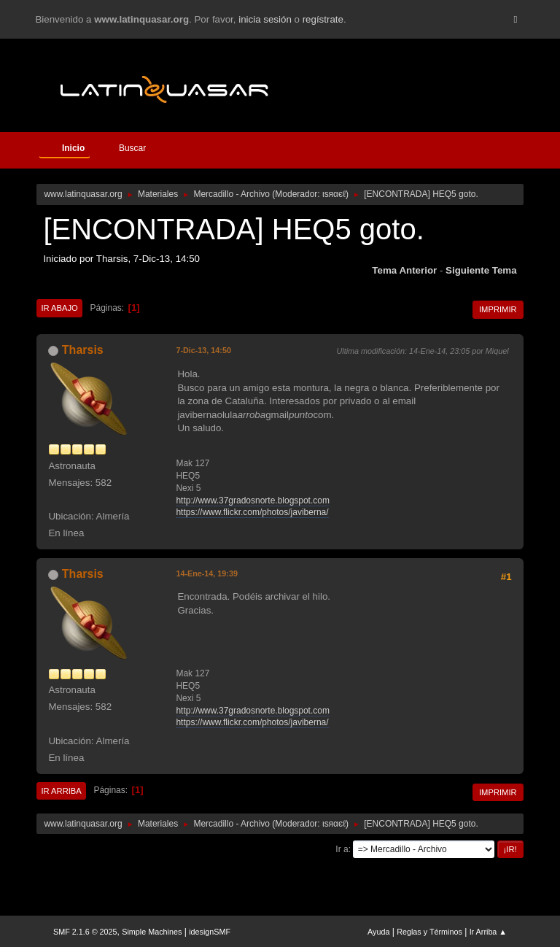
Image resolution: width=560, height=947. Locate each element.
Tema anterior (404, 270)
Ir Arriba (61, 791)
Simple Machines (152, 932)
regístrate (323, 19)
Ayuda (378, 932)
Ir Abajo (59, 308)
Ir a (342, 849)
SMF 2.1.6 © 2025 (85, 932)
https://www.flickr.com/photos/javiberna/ (252, 512)
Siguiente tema (481, 270)
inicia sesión (265, 19)
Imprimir (498, 309)
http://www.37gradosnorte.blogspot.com (253, 500)
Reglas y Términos (429, 932)
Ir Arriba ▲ (488, 932)
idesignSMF (210, 932)
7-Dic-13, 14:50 (203, 350)
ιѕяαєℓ (334, 194)
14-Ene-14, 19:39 (207, 573)
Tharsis (83, 350)
